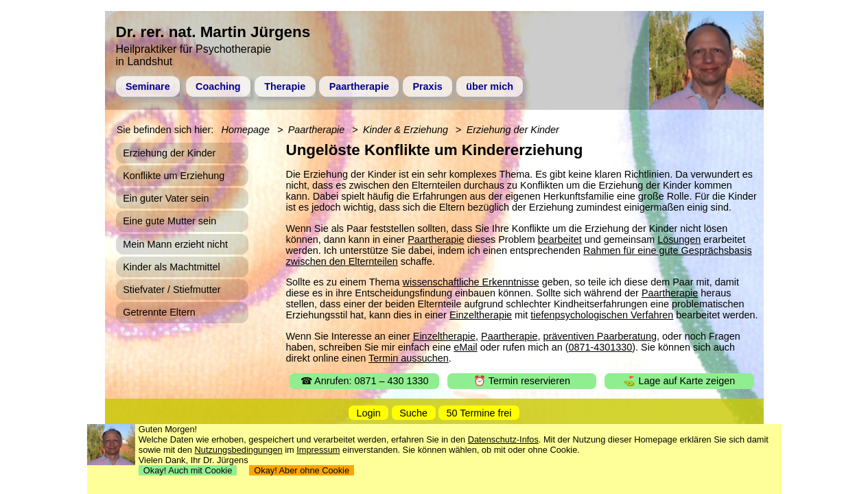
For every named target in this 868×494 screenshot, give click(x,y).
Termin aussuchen (409, 358)
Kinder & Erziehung (406, 130)
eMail (465, 347)
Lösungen (679, 239)
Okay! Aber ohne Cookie (302, 470)
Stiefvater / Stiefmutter (172, 290)
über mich (490, 86)
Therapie (285, 86)
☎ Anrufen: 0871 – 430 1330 (365, 381)
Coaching (218, 86)
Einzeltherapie (481, 315)
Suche (413, 413)
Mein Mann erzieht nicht (175, 244)
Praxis (427, 86)
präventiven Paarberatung (600, 336)
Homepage (246, 130)
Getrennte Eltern (159, 312)
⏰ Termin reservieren (522, 381)
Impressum (318, 450)
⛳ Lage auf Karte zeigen (679, 381)
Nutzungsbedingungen (239, 450)
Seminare (148, 86)
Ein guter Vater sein (166, 198)
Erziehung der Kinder (513, 130)
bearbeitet (560, 239)
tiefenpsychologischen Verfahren (602, 315)
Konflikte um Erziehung (174, 176)
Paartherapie (359, 86)
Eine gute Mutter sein (169, 221)
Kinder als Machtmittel (172, 267)
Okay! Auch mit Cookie (188, 470)
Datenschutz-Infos (503, 439)
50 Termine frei (479, 413)
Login (369, 413)
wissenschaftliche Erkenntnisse (471, 282)
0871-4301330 (600, 347)
